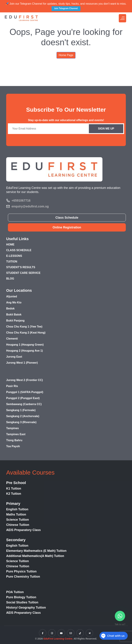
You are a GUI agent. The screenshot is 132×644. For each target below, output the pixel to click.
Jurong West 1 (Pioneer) (22, 363)
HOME (10, 245)
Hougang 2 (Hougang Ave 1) (24, 351)
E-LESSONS (14, 256)
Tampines (13, 428)
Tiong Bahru (14, 440)
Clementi (12, 339)
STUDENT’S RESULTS (21, 267)
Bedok (10, 308)
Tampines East (16, 434)
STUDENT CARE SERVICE (23, 273)
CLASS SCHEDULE (19, 250)
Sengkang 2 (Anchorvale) (23, 416)
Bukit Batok (14, 315)
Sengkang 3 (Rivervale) (21, 422)
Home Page (66, 55)
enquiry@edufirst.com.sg (30, 206)
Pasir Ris (12, 386)
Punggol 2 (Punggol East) (23, 398)
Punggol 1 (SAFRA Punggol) (25, 392)
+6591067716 (21, 201)
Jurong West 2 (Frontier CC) (24, 380)
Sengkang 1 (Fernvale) (21, 410)
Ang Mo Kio (14, 302)
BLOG (10, 279)
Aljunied (12, 296)
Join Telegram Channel (66, 8)
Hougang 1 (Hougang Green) (25, 345)
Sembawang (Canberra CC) (24, 404)
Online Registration (67, 227)
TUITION (12, 262)
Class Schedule (67, 218)
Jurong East (14, 357)
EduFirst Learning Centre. (58, 639)
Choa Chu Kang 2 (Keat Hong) (26, 333)
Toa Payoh (13, 446)
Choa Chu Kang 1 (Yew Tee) (24, 327)
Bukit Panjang (15, 321)
